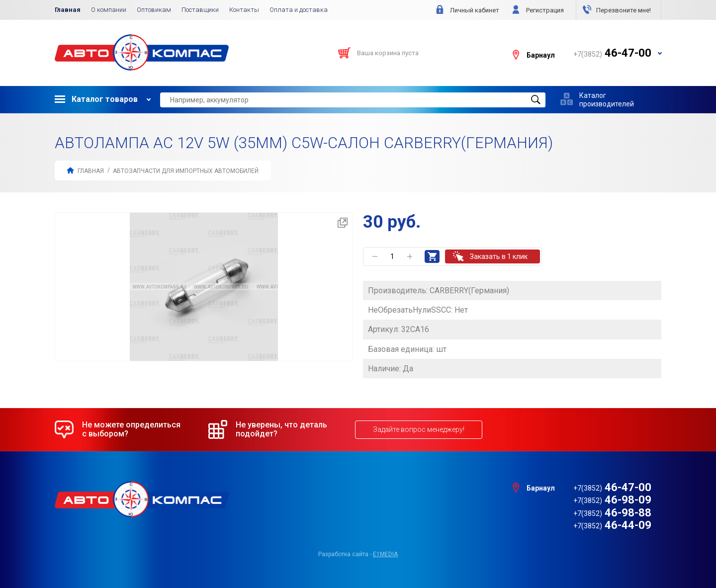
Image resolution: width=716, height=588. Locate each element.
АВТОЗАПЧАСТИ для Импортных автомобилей (186, 171)
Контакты (244, 10)
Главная (68, 10)
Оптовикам (154, 10)
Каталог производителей (607, 99)
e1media (385, 554)
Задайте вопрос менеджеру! (419, 429)
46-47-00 (612, 487)
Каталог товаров (96, 99)
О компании (109, 10)
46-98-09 (612, 500)
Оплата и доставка (299, 10)
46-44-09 (612, 525)
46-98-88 (612, 513)
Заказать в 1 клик (499, 256)
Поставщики (200, 10)
